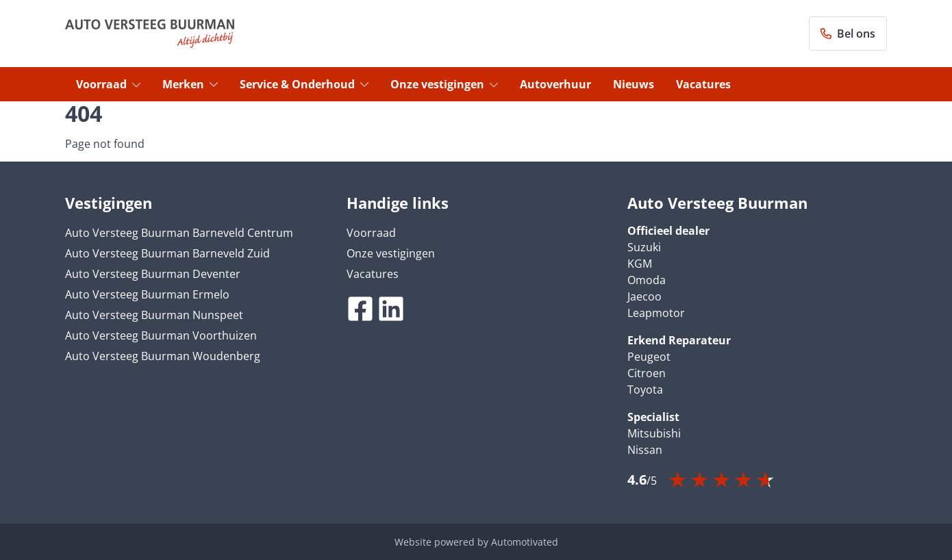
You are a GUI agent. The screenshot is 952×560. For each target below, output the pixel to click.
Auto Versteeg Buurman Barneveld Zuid (167, 253)
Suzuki (644, 247)
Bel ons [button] (848, 34)
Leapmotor (656, 313)
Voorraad (108, 84)
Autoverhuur (555, 84)
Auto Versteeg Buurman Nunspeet (154, 315)
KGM (640, 264)
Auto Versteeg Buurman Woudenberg (163, 356)
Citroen (647, 373)
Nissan (645, 450)
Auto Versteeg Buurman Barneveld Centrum (179, 233)
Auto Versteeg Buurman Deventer (153, 274)
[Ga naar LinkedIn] (391, 309)
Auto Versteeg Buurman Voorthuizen (161, 335)
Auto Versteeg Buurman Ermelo (147, 294)
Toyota (645, 390)
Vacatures (703, 84)
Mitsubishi (654, 433)
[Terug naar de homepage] (150, 34)
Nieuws (634, 84)
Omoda (647, 280)
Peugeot (649, 357)
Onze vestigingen (444, 84)
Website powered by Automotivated (476, 542)
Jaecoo (644, 296)
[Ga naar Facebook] (360, 309)
